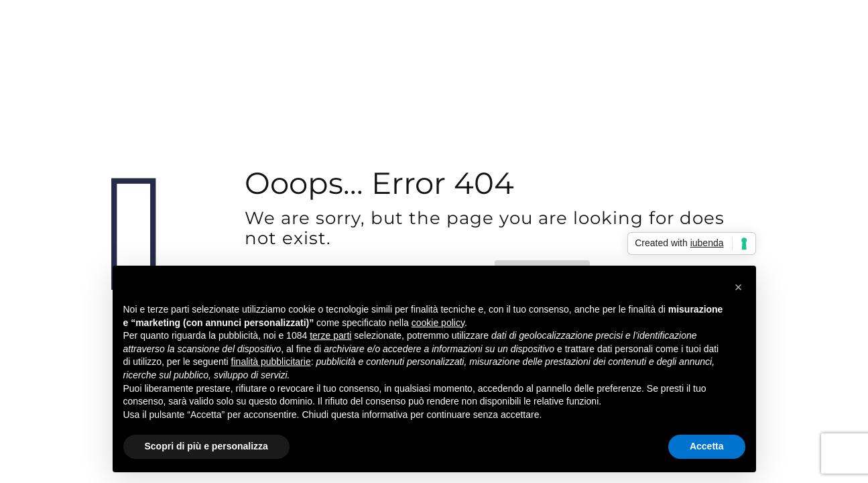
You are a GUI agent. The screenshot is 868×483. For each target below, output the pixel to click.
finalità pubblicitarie (271, 362)
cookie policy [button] (438, 323)
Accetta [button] (707, 446)
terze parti (330, 335)
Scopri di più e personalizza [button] (206, 446)
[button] (739, 287)
